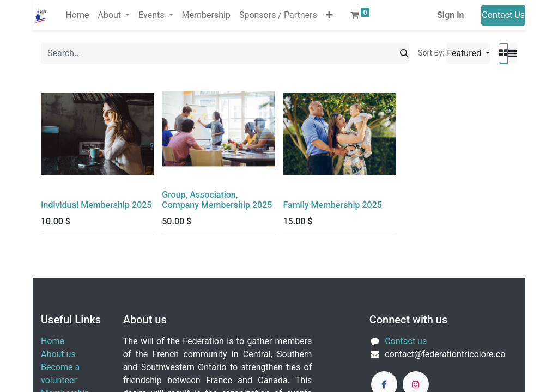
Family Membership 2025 (333, 205)
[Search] (404, 53)
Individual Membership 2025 (96, 205)
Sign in (450, 15)
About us (58, 354)
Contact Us (503, 15)
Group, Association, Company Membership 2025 (217, 200)
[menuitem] (77, 15)
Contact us (406, 341)
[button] (329, 15)
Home (53, 341)
